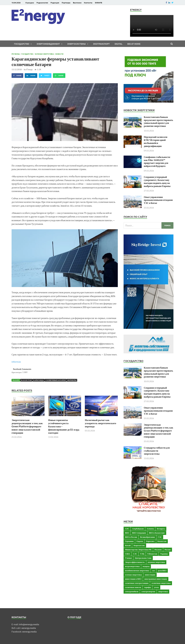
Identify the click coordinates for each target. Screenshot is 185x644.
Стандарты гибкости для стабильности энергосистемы (157, 451)
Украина (164, 554)
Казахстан (26, 380)
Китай (128, 545)
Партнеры (66, 3)
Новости (59, 54)
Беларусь (161, 529)
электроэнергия (148, 591)
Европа (140, 541)
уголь (156, 587)
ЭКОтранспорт (101, 44)
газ (153, 570)
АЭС (127, 529)
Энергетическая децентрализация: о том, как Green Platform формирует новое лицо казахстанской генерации (27, 426)
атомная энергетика (156, 562)
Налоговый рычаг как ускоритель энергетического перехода (100, 423)
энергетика (163, 591)
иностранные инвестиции (156, 579)
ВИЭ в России (131, 537)
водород (146, 566)
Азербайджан (138, 529)
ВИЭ (127, 533)
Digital (119, 44)
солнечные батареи (55, 380)
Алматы (150, 529)
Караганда (39, 380)
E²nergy (29, 69)
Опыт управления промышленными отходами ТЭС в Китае (158, 200)
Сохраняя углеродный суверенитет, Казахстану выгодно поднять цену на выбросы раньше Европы (157, 181)
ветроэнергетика (132, 566)
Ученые (128, 558)
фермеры (72, 380)
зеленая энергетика (133, 575)
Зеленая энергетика (44, 54)
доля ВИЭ (162, 570)
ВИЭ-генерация (139, 533)
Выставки (77, 3)
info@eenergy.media (29, 624)
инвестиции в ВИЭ (133, 579)
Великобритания (147, 537)
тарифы (148, 587)
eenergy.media (29, 628)
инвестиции (150, 575)
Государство (22, 44)
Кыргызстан (139, 545)
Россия (168, 550)
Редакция (55, 3)
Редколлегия (42, 3)
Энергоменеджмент (48, 44)
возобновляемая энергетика (137, 570)
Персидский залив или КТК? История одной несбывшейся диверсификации (156, 141)
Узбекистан (152, 554)
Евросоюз (150, 541)
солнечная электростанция (137, 583)
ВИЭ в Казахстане (157, 533)
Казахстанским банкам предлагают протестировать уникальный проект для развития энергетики (158, 121)
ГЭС (160, 537)
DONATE (98, 3)
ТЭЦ (142, 554)
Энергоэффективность (135, 562)
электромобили (132, 591)
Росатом (158, 550)
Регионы (16, 54)
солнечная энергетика (161, 583)
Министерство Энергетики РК (138, 550)
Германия (129, 541)
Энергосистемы (76, 44)
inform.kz (16, 362)
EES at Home (134, 44)
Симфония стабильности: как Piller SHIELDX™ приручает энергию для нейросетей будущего (157, 161)
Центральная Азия (143, 558)
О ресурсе (30, 3)
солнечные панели (133, 587)
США (127, 554)
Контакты (88, 3)
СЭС (135, 554)
